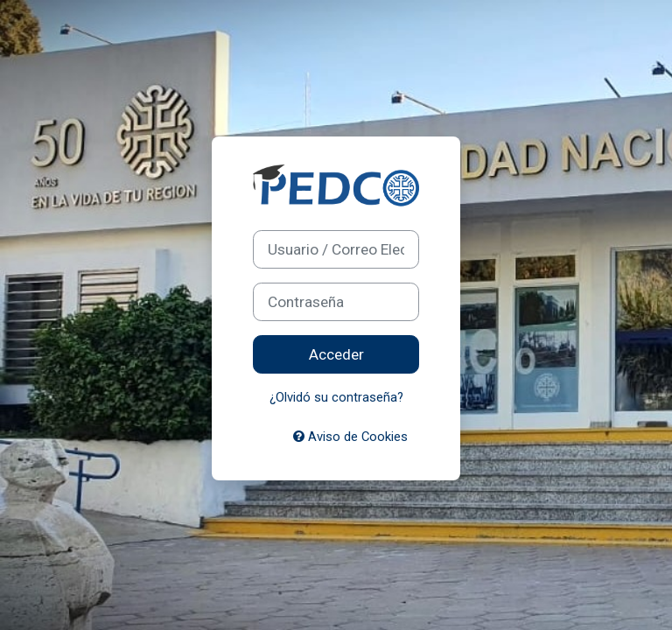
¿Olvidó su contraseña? (336, 397)
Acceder (336, 354)
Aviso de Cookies (350, 437)
